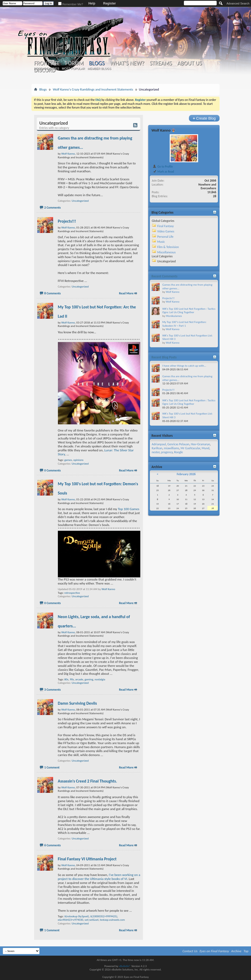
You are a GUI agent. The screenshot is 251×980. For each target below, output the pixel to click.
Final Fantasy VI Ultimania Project (87, 859)
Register (109, 3)
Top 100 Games (129, 509)
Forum (74, 63)
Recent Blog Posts (164, 357)
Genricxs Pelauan (178, 444)
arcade (79, 679)
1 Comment (52, 767)
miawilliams (171, 448)
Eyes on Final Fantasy (214, 951)
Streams (161, 63)
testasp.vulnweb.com (112, 920)
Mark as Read (163, 172)
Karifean (157, 448)
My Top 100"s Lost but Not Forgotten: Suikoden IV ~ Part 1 (184, 324)
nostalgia (100, 679)
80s (66, 679)
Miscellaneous (166, 252)
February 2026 (186, 474)
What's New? (127, 63)
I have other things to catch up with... (184, 366)
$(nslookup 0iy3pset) (76, 916)
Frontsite (47, 63)
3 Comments (52, 690)
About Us (190, 63)
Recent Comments (164, 276)
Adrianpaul (159, 444)
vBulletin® (125, 966)
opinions (78, 460)
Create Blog (204, 118)
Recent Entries (47, 69)
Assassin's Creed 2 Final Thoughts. (87, 781)
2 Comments (52, 208)
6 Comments (52, 845)
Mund (205, 448)
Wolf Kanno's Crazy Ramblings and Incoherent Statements (93, 89)
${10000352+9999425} (104, 916)
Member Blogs (99, 69)
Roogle (178, 452)
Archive (236, 951)
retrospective (72, 593)
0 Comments (52, 470)
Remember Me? (71, 4)
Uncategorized (80, 201)
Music (161, 242)
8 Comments (52, 293)
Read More (126, 293)
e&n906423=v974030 (71, 920)
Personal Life (165, 237)
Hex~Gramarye (200, 444)
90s (72, 679)
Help (92, 3)
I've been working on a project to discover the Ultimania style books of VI (99, 877)
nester (156, 452)
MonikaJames (174, 316)
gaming (89, 679)
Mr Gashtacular (190, 448)
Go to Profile (163, 167)
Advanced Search (238, 3)
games (68, 460)
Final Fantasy (165, 226)
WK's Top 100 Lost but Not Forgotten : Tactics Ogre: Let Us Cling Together (189, 311)
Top (246, 951)
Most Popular (73, 69)
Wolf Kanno (108, 589)
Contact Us (190, 951)
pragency (167, 452)
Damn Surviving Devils (77, 703)
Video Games (166, 231)
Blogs (97, 63)
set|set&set (92, 920)
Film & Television (168, 247)
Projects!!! (67, 221)
